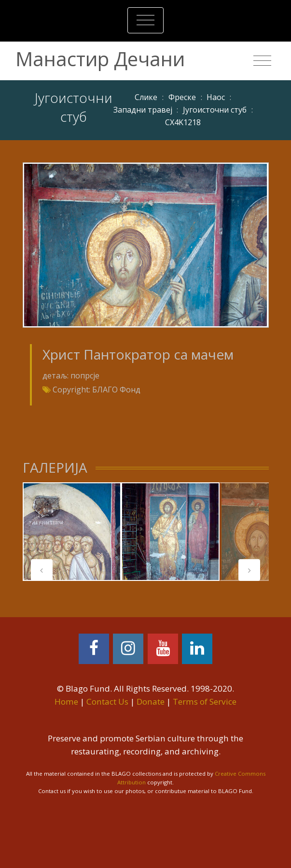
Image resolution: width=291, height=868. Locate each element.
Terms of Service (205, 702)
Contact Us (107, 702)
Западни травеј (143, 110)
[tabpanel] (72, 532)
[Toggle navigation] (145, 20)
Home (66, 702)
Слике (146, 97)
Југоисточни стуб (215, 110)
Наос (216, 97)
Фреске (182, 97)
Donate (151, 702)
